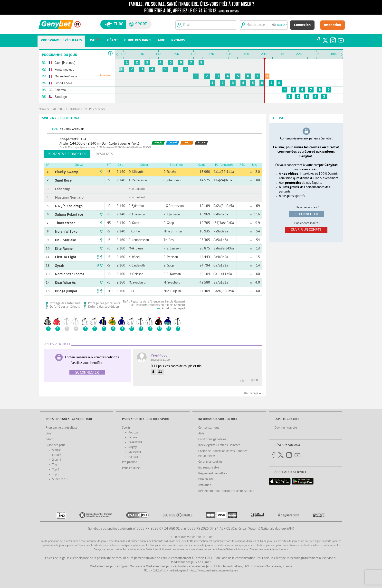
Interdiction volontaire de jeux (191, 537)
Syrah (60, 266)
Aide (201, 434)
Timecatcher (65, 223)
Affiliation (205, 485)
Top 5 (56, 475)
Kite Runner (64, 249)
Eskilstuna (74, 109)
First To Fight (66, 257)
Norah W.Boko (66, 232)
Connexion (302, 25)
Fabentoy (62, 189)
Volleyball (135, 452)
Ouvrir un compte (286, 428)
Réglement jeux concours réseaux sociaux (226, 491)
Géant (50, 440)
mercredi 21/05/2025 (52, 109)
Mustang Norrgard (69, 198)
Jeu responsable (209, 468)
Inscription (332, 25)
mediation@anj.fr (179, 571)
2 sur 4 (57, 460)
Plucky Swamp (67, 172)
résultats (104, 154)
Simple (57, 450)
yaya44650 (159, 356)
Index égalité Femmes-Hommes (219, 445)
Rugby (133, 447)
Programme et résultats (62, 428)
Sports (126, 428)
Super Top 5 (60, 479)
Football (134, 433)
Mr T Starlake (66, 240)
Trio (55, 465)
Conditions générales (212, 440)
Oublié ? (282, 25)
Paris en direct (131, 468)
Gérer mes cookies (210, 462)
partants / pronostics (67, 154)
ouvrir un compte (306, 230)
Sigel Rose (63, 181)
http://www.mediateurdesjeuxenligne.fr (215, 571)
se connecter (306, 214)
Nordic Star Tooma (70, 274)
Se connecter (87, 373)
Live (48, 434)
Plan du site (206, 479)
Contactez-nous (209, 428)
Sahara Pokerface (69, 215)
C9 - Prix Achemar (94, 109)
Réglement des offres (213, 474)
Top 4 (56, 470)
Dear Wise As (65, 283)
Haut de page (251, 393)
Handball (134, 457)
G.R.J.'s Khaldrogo (69, 206)
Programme (130, 462)
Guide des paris (56, 445)
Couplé (57, 455)
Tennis (133, 438)
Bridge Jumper (66, 291)
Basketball (135, 442)
